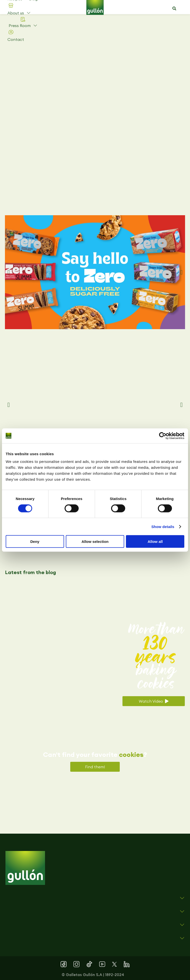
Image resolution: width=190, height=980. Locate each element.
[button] (174, 9)
